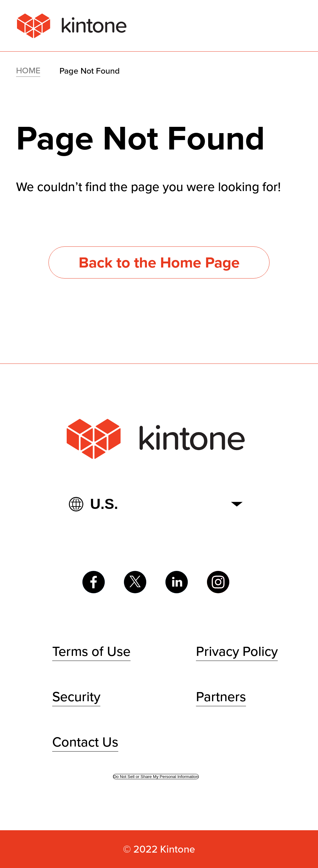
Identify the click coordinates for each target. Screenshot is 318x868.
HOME (28, 70)
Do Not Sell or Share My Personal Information (156, 777)
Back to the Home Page (159, 262)
